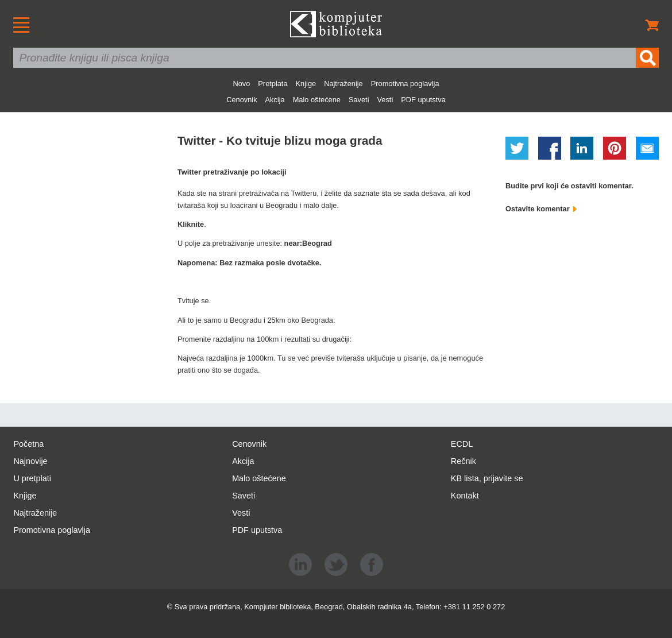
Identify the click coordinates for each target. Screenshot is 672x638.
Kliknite (191, 224)
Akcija (275, 100)
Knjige (306, 84)
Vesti (385, 100)
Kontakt (465, 496)
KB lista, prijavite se (487, 478)
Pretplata (273, 84)
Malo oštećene (317, 100)
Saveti (359, 100)
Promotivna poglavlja (405, 84)
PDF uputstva (423, 100)
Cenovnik (242, 100)
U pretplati (32, 478)
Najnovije (30, 461)
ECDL (462, 444)
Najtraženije (343, 84)
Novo (241, 84)
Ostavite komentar (541, 209)
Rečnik (464, 461)
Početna (28, 444)
